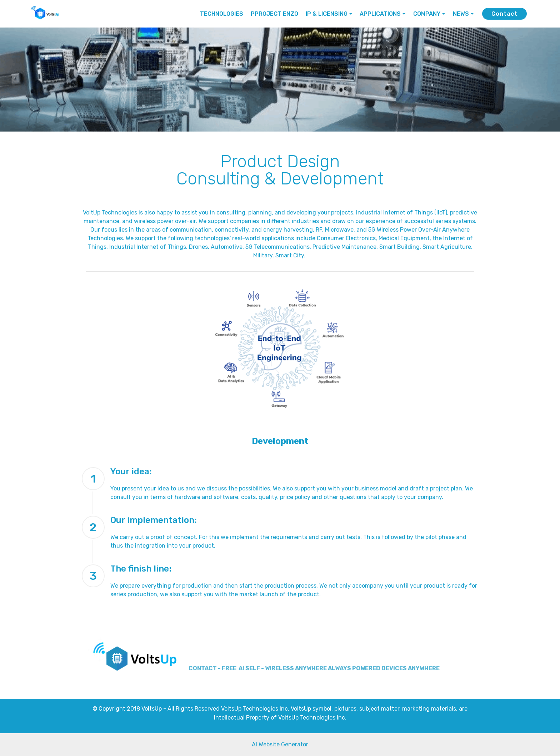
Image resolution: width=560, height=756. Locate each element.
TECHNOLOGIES (222, 14)
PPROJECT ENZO (274, 14)
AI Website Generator (280, 744)
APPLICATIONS (380, 14)
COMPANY (427, 14)
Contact (504, 14)
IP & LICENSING (327, 14)
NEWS (461, 14)
